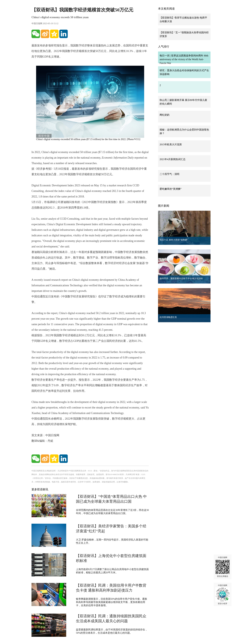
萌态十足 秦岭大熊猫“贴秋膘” (174, 240)
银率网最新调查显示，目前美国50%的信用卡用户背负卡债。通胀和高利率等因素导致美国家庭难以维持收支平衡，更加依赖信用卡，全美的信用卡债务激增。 (112, 602)
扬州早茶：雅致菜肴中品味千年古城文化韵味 (181, 279)
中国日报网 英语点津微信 (223, 567)
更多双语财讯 (40, 489)
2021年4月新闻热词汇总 (173, 159)
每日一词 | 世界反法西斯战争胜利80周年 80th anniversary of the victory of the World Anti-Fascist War (184, 59)
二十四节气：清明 (169, 174)
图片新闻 (164, 206)
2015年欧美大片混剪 (171, 144)
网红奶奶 (165, 115)
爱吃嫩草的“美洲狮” (171, 189)
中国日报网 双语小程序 (223, 594)
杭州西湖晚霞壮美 (168, 317)
